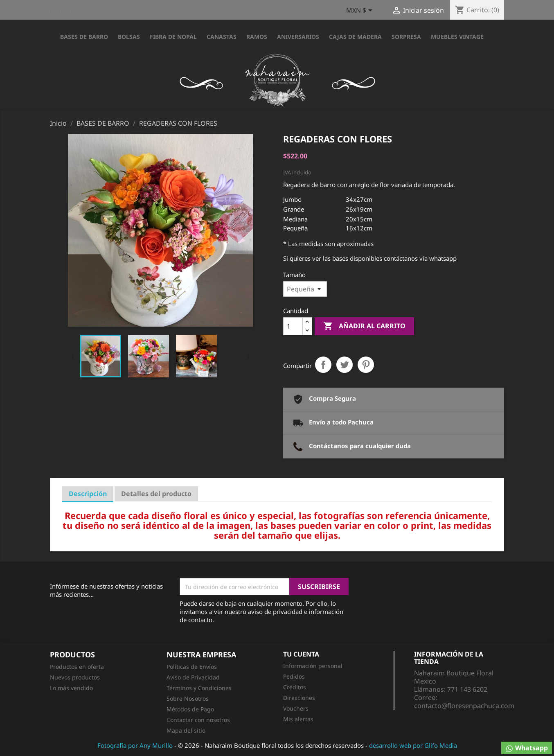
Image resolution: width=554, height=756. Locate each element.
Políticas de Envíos (192, 667)
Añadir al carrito (364, 326)
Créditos (295, 687)
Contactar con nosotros (198, 720)
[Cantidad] (293, 326)
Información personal (313, 666)
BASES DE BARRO (84, 37)
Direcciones (299, 698)
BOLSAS (129, 37)
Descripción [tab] (88, 494)
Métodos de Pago (190, 709)
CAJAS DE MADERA (355, 37)
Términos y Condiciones (199, 688)
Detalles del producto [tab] (156, 494)
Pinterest (366, 365)
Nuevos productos (75, 677)
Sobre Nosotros (188, 698)
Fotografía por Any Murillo (135, 745)
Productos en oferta (77, 667)
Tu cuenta (301, 654)
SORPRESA (406, 37)
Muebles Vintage (457, 37)
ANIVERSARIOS (298, 37)
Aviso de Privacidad (193, 677)
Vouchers (296, 708)
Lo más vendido (71, 688)
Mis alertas (298, 719)
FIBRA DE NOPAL (173, 37)
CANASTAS (222, 37)
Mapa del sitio (186, 730)
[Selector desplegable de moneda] (361, 11)
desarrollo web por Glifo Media (413, 745)
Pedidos (294, 676)
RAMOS (257, 37)
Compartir (323, 365)
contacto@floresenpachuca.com (464, 706)
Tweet (345, 365)
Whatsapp (527, 748)
